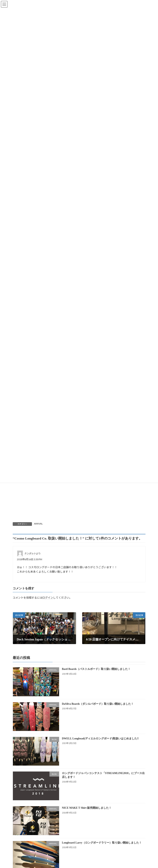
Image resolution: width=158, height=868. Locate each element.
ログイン (48, 598)
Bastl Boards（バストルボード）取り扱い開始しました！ (96, 669)
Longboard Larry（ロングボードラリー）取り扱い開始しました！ (102, 842)
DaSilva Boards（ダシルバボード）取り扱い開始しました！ (98, 704)
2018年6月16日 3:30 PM (30, 559)
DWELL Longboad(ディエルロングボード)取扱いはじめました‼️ (100, 739)
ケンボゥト (30, 553)
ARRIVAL (38, 524)
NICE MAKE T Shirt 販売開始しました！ (87, 808)
